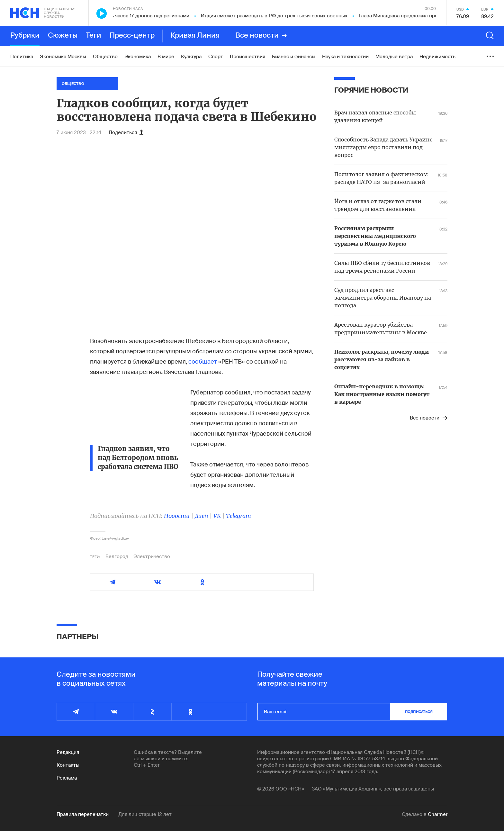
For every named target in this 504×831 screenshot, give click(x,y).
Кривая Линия (195, 36)
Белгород (117, 556)
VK (217, 516)
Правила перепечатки (83, 814)
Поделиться (126, 132)
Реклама (67, 778)
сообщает (203, 362)
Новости (177, 516)
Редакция (68, 752)
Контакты (68, 765)
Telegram (239, 516)
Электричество (152, 556)
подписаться (419, 712)
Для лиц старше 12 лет (145, 814)
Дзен (202, 516)
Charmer (438, 814)
